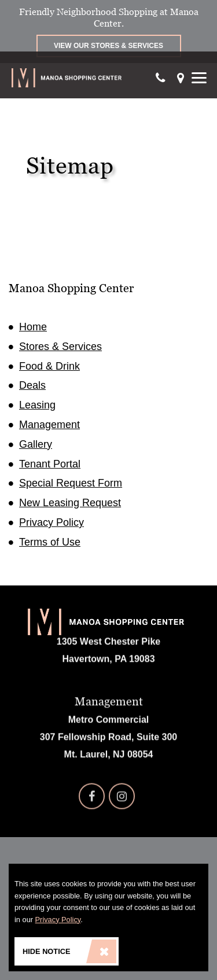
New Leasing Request (70, 503)
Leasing (37, 405)
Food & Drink (49, 366)
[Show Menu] (199, 78)
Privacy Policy (52, 522)
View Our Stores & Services (108, 46)
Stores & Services (60, 347)
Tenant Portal (50, 464)
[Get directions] (181, 78)
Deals (32, 385)
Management (49, 425)
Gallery (36, 444)
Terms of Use (50, 542)
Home (33, 327)
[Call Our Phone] (161, 78)
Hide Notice (69, 951)
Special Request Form (71, 483)
